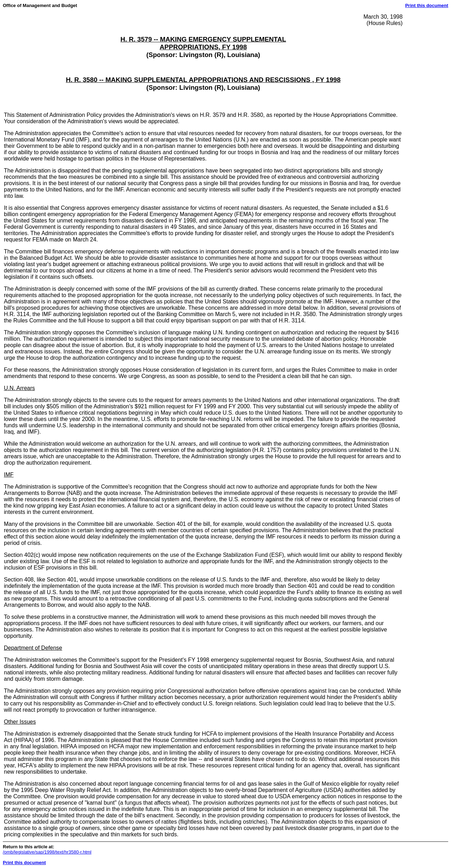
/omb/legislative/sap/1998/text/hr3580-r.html (47, 852)
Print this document (427, 5)
